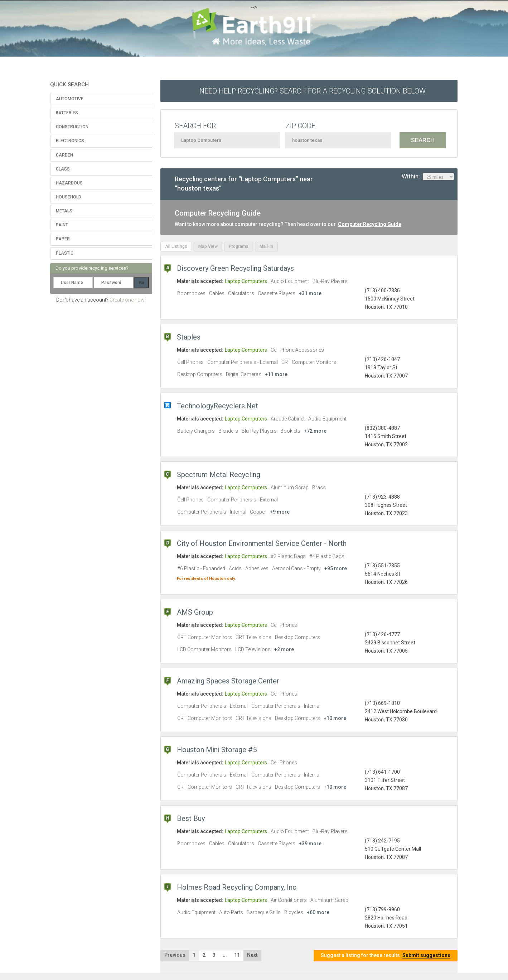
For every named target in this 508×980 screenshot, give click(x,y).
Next (252, 955)
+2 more (284, 649)
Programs (239, 246)
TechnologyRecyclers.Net (217, 406)
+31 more (310, 293)
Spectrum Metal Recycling (219, 475)
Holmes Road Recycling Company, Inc (237, 887)
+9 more (280, 512)
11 (237, 955)
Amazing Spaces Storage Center (228, 681)
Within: (428, 177)
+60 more (318, 912)
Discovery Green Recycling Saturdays (235, 268)
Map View (208, 246)
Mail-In (266, 246)
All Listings (176, 246)
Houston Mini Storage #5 (217, 750)
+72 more (315, 431)
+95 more (336, 568)
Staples (189, 337)
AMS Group (195, 612)
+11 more (276, 374)
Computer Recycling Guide (370, 224)
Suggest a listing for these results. (386, 955)
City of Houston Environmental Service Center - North (262, 543)
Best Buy (191, 818)
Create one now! (128, 300)
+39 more (310, 844)
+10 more (335, 718)
